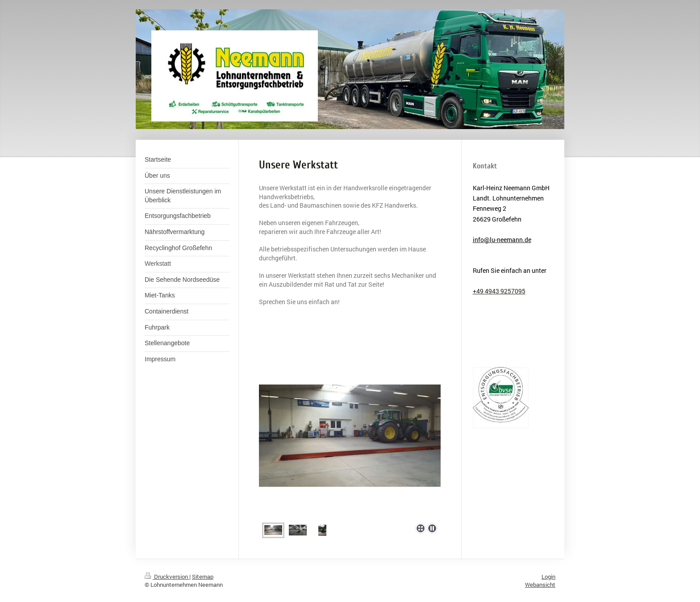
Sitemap (203, 577)
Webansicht (540, 585)
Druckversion (167, 577)
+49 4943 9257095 (499, 291)
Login (548, 577)
